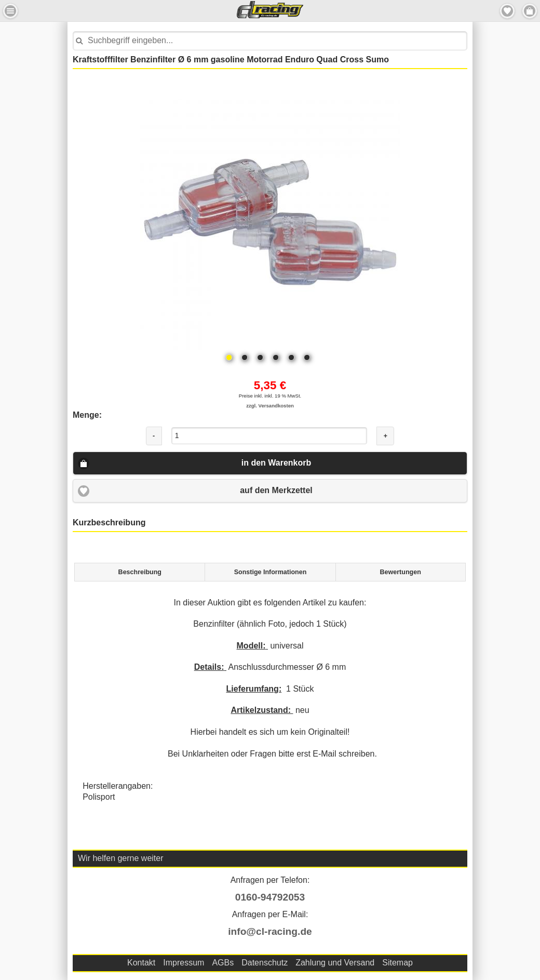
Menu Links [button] (10, 11)
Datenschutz (265, 963)
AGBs (223, 963)
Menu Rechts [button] (530, 11)
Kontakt (141, 963)
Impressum (184, 963)
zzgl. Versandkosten (270, 406)
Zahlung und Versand (335, 963)
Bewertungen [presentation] (401, 572)
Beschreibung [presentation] (140, 572)
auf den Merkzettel (276, 490)
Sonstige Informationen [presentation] (271, 572)
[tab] (139, 572)
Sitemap (397, 963)
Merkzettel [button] (507, 11)
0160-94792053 (270, 897)
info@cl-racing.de (270, 931)
